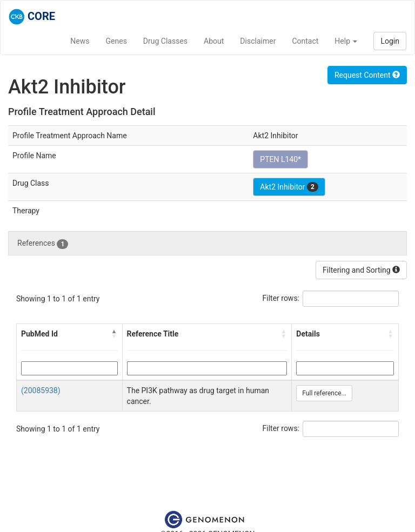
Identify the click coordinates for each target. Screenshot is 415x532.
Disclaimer (258, 41)
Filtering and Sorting (361, 270)
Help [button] (346, 41)
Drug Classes (165, 41)
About (214, 41)
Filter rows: (281, 298)
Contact (305, 41)
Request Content (367, 75)
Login (390, 41)
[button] (115, 334)
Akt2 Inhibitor (289, 187)
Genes (116, 41)
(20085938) (41, 390)
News (80, 41)
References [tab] (43, 244)
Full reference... (324, 393)
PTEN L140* (280, 159)
